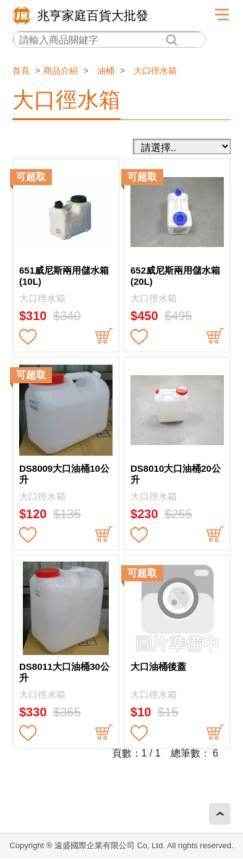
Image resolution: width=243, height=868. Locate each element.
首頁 (21, 71)
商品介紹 (61, 71)
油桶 (106, 71)
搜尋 (171, 40)
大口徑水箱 (155, 71)
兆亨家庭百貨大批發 (93, 15)
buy (104, 337)
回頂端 (220, 814)
